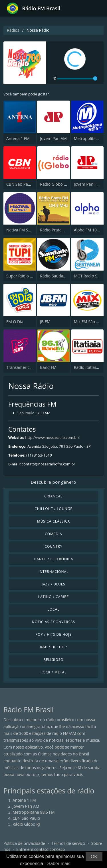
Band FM (48, 367)
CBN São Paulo (20, 184)
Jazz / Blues (53, 584)
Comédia (53, 534)
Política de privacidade (24, 843)
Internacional (53, 572)
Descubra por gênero (53, 482)
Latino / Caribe (54, 597)
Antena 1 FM (18, 138)
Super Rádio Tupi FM (25, 276)
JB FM (45, 322)
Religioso (54, 660)
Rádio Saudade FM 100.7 (63, 276)
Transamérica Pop (23, 367)
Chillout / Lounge (53, 509)
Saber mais (59, 864)
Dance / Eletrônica (54, 559)
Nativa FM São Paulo (25, 230)
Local (54, 609)
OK (94, 857)
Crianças (53, 496)
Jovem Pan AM (53, 138)
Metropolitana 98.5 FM (34, 812)
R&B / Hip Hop (53, 647)
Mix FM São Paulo (90, 322)
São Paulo (26, 413)
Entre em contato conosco (41, 849)
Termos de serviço (68, 843)
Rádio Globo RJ (54, 184)
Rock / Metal (54, 672)
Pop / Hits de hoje (53, 634)
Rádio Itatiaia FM (89, 367)
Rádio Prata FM (54, 230)
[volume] (77, 79)
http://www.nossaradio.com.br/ (52, 437)
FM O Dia (15, 322)
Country (53, 546)
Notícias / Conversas (53, 622)
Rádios (13, 30)
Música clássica (53, 521)
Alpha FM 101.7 (88, 230)
